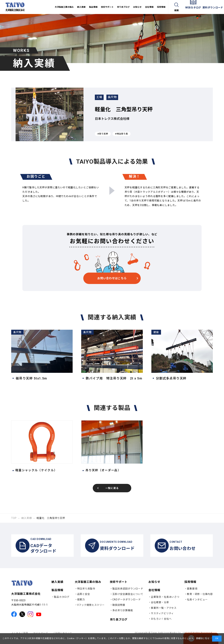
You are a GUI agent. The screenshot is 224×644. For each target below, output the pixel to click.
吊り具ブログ (119, 624)
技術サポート (119, 586)
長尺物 (117, 98)
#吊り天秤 (103, 134)
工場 (101, 98)
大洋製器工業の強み (88, 586)
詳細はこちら (202, 638)
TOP (14, 519)
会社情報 (154, 594)
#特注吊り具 (122, 134)
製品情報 (57, 594)
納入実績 (27, 519)
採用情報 (190, 586)
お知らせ (154, 586)
